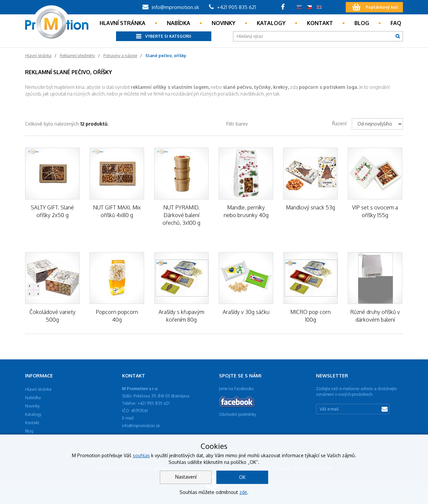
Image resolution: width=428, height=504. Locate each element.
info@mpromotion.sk (171, 7)
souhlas (141, 455)
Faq (396, 23)
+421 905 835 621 (232, 7)
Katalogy (271, 23)
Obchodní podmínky (238, 414)
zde (243, 492)
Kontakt (320, 23)
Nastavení (186, 477)
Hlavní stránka (123, 23)
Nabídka (179, 23)
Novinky (224, 23)
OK (242, 477)
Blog (362, 23)
